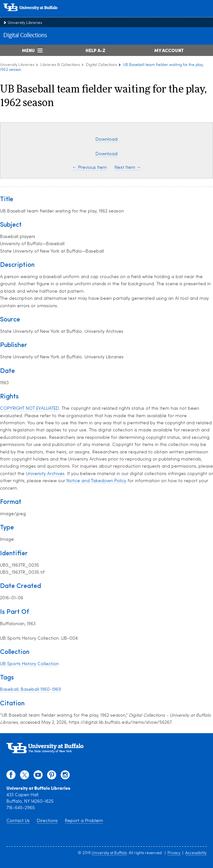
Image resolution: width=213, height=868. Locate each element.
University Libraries (25, 23)
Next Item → (128, 168)
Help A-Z (95, 50)
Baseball (9, 690)
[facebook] (11, 776)
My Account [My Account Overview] (169, 50)
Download (107, 140)
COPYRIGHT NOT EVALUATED (30, 409)
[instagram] (65, 776)
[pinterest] (52, 776)
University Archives (45, 474)
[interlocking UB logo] (37, 14)
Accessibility (196, 853)
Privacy (174, 853)
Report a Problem (84, 821)
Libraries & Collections (60, 65)
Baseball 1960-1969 (41, 690)
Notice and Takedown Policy (96, 481)
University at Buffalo (109, 853)
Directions (47, 821)
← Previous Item (90, 168)
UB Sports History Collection (29, 664)
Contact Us (18, 821)
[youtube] (38, 776)
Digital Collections (25, 36)
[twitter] (25, 776)
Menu (28, 50)
